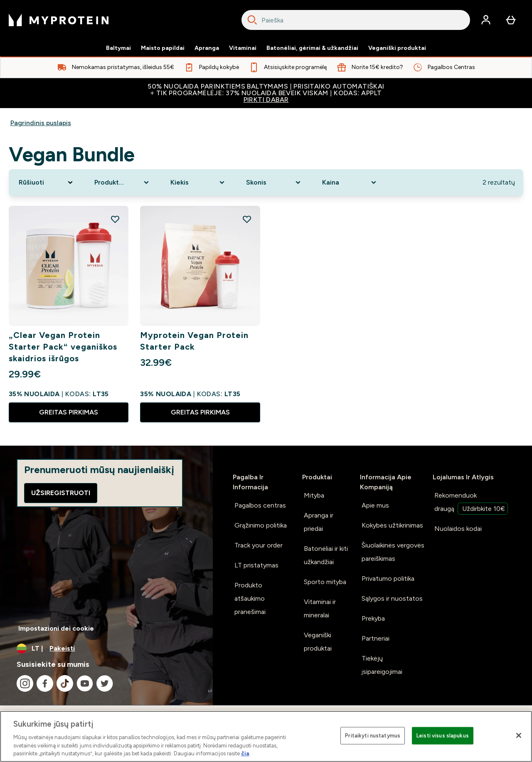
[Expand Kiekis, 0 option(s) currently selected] (198, 182)
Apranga (207, 48)
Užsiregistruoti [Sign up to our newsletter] (61, 493)
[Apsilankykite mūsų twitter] (105, 683)
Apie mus (375, 505)
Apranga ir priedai (319, 522)
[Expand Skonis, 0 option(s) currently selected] (274, 182)
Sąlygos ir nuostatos (392, 598)
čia (245, 753)
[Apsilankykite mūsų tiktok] (65, 683)
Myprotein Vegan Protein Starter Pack (194, 341)
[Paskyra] (486, 20)
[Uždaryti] (519, 735)
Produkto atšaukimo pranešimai (250, 598)
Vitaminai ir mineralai (320, 608)
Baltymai (118, 48)
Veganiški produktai (397, 48)
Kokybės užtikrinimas (392, 525)
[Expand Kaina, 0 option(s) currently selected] (350, 182)
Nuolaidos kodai (458, 529)
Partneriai (376, 638)
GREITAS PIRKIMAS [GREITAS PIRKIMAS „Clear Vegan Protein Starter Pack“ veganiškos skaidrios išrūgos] (69, 412)
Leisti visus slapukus (443, 736)
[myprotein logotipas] (59, 20)
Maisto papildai (163, 48)
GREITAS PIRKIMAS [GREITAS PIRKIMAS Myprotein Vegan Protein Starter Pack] (200, 412)
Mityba (314, 495)
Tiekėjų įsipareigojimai (382, 665)
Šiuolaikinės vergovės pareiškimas (393, 552)
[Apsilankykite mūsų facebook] (45, 683)
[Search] (252, 20)
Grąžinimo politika (261, 525)
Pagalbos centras (260, 505)
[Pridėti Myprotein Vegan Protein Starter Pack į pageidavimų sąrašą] (247, 219)
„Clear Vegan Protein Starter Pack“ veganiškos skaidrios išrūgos (63, 347)
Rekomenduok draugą (471, 503)
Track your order (259, 545)
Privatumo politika (388, 578)
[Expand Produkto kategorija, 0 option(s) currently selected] (122, 182)
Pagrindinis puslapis (41, 123)
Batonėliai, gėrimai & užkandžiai (312, 48)
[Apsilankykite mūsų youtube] (85, 683)
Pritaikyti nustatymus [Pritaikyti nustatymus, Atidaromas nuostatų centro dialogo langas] (373, 736)
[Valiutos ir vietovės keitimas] (106, 649)
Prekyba (373, 618)
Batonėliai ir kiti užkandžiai (326, 555)
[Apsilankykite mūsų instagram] (25, 683)
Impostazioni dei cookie (56, 628)
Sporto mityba (325, 582)
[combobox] (356, 20)
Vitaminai (243, 48)
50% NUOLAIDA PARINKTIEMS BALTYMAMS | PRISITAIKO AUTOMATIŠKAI (266, 93)
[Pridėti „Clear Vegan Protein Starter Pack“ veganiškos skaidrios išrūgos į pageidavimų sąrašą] (115, 219)
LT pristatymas (256, 565)
